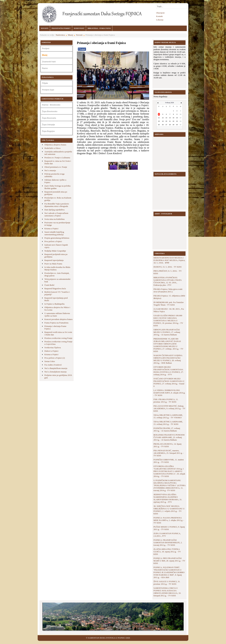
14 (170, 118)
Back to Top (183, 638)
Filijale (45, 83)
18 (159, 121)
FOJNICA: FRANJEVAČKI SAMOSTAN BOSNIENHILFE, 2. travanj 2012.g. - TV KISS (168, 543)
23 (177, 121)
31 (180, 125)
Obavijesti (160, 13)
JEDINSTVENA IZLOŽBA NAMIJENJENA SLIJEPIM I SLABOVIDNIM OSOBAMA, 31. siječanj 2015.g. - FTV (168, 498)
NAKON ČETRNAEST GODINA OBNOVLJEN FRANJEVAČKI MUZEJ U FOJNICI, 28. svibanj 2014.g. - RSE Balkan (168, 359)
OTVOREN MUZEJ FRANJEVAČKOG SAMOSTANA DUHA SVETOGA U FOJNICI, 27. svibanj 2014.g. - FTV (169, 371)
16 (177, 118)
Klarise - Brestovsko (51, 105)
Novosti (79, 35)
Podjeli (82, 49)
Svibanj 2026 (169, 103)
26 (163, 125)
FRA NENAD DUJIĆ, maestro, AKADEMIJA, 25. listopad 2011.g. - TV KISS (169, 453)
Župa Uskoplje (48, 125)
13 (166, 118)
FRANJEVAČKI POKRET (61, 28)
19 (163, 121)
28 (170, 125)
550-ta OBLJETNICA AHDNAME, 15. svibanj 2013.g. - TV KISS (168, 423)
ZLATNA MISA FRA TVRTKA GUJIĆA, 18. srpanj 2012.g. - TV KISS (167, 552)
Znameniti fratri (49, 62)
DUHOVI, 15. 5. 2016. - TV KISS (168, 267)
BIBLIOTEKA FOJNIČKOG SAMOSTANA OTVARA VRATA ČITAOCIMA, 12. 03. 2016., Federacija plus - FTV (168, 281)
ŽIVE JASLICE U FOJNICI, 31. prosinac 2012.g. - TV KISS (167, 583)
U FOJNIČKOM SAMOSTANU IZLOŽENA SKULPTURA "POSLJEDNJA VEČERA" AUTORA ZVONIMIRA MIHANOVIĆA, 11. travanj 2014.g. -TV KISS (169, 485)
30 (177, 125)
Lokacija (160, 20)
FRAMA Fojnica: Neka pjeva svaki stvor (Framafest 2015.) (168, 290)
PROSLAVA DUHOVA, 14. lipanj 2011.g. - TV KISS (167, 445)
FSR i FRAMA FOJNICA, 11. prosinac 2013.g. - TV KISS (166, 401)
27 (166, 125)
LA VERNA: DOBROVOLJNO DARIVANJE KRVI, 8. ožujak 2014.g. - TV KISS (169, 393)
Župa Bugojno (48, 131)
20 (166, 121)
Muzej (70, 35)
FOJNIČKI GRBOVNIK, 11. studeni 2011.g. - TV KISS (169, 461)
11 (159, 118)
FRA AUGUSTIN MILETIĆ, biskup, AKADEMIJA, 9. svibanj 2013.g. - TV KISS (169, 408)
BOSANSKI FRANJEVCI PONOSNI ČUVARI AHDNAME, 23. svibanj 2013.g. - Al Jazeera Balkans (169, 437)
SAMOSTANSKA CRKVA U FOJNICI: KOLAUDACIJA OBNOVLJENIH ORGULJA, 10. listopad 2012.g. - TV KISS (167, 592)
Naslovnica (60, 35)
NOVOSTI (45, 28)
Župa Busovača (49, 118)
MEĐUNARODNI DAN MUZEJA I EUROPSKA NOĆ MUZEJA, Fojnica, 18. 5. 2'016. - (169, 260)
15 (173, 118)
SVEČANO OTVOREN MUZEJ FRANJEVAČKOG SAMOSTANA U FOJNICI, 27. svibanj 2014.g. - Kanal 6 (169, 382)
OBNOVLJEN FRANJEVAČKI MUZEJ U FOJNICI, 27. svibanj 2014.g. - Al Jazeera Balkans (167, 332)
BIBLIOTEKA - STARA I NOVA (99, 28)
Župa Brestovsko (50, 111)
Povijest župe (48, 90)
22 (173, 121)
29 (173, 125)
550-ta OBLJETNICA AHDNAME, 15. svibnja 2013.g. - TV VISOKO (168, 416)
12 (163, 118)
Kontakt (159, 16)
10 (180, 114)
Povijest (46, 49)
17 (180, 118)
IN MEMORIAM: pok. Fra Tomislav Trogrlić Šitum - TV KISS (169, 304)
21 (170, 121)
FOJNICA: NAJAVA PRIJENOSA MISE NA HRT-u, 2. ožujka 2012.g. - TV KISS (169, 520)
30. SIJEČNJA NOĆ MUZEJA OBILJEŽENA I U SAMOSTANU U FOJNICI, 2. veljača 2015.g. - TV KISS (169, 510)
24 (180, 121)
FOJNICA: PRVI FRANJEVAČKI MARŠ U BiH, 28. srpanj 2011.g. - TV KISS (169, 561)
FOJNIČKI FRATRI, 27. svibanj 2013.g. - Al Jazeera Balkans (167, 429)
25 (159, 125)
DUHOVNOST (79, 28)
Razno (45, 68)
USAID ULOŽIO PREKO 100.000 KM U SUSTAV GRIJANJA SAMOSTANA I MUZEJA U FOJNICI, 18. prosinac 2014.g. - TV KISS (168, 321)
